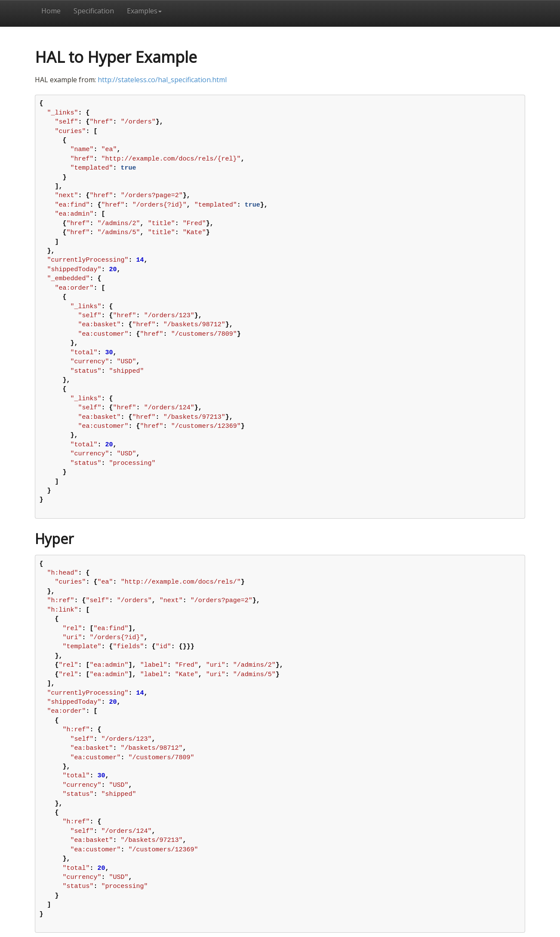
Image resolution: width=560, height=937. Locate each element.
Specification (94, 11)
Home (51, 11)
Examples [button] (144, 11)
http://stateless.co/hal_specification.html (162, 80)
